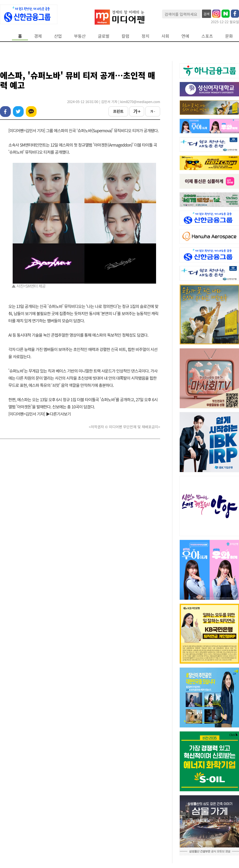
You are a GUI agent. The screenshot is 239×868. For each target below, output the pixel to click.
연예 (185, 36)
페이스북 (5, 112)
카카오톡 (31, 112)
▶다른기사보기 (58, 414)
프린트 (118, 111)
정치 (145, 36)
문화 (229, 36)
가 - (153, 111)
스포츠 (207, 36)
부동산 (80, 36)
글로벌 (104, 36)
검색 (206, 14)
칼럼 (125, 36)
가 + (137, 111)
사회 (165, 36)
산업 (58, 36)
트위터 (18, 112)
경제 (38, 36)
